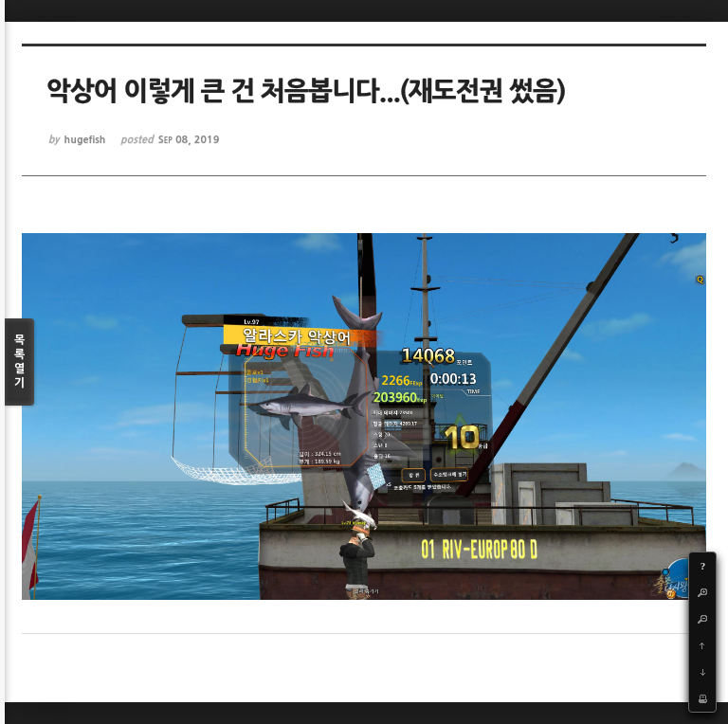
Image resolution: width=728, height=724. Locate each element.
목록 (19, 362)
